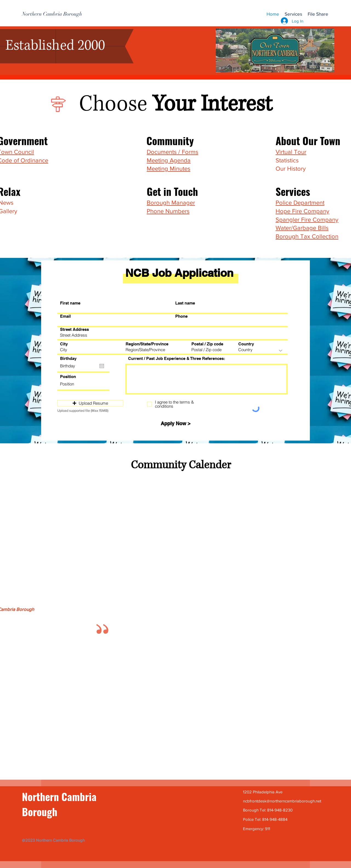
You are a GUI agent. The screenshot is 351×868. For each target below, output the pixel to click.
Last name (185, 303)
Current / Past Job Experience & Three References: (177, 358)
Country (246, 344)
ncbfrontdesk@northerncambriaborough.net (282, 801)
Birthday (68, 358)
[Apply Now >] (175, 424)
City (64, 344)
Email (65, 316)
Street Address (74, 329)
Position (68, 377)
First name (70, 303)
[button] (293, 14)
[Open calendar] (102, 366)
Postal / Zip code (207, 344)
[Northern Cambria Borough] (52, 14)
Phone (181, 316)
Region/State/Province (147, 344)
